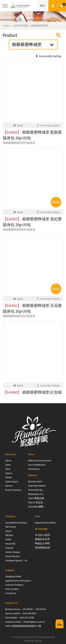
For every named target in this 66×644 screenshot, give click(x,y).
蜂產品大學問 (42, 544)
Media (8, 477)
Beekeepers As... (36, 494)
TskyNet (38, 641)
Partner (9, 486)
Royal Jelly (10, 544)
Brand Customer (13, 490)
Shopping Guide (13, 576)
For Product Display (48, 126)
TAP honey (11, 527)
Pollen (8, 539)
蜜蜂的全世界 (42, 539)
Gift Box (9, 535)
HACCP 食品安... (37, 502)
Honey (9, 531)
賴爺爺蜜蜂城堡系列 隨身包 (19, 143)
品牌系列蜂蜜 (21, 26)
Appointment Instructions (18, 581)
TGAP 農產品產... (37, 498)
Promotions (34, 469)
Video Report (12, 482)
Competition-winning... (17, 523)
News (8, 465)
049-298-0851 (30, 613)
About (8, 461)
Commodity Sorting (48, 56)
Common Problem (14, 585)
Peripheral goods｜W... (17, 560)
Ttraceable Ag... (36, 490)
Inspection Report (37, 486)
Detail (18, 126)
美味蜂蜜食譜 (42, 548)
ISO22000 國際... (37, 507)
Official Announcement (40, 461)
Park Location (12, 589)
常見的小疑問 (42, 535)
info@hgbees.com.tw (34, 622)
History (9, 473)
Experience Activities (45, 523)
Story (8, 469)
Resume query (35, 481)
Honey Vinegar (13, 552)
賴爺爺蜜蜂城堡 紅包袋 (32, 392)
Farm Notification (37, 465)
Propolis (9, 548)
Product (7, 26)
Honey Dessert (13, 556)
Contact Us (11, 593)
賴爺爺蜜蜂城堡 (40, 26)
